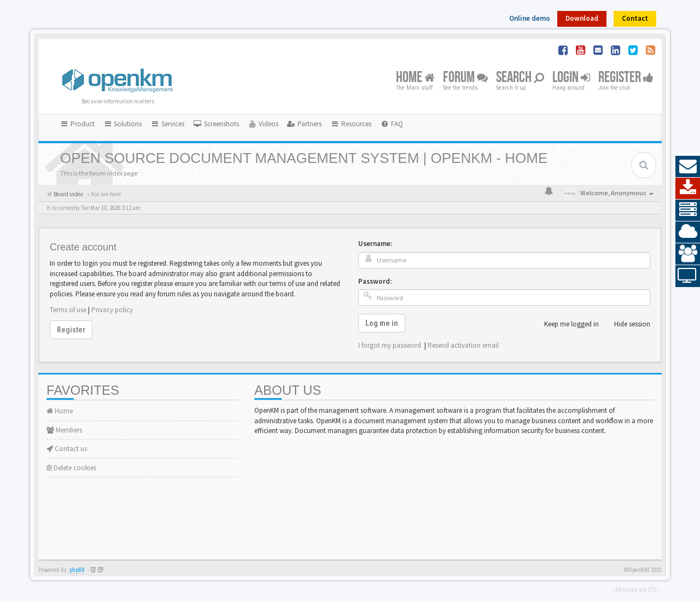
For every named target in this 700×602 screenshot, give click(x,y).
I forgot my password (390, 345)
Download (582, 18)
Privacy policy (112, 310)
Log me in (382, 323)
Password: (375, 281)
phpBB (77, 570)
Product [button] (77, 124)
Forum (465, 78)
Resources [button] (351, 124)
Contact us (67, 449)
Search (520, 78)
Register (626, 78)
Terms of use (68, 310)
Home (415, 78)
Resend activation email (463, 345)
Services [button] (167, 124)
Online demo (530, 18)
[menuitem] (216, 124)
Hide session (626, 324)
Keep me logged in (565, 324)
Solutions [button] (123, 124)
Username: (375, 244)
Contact (635, 18)
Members (64, 430)
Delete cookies (71, 468)
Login (571, 78)
